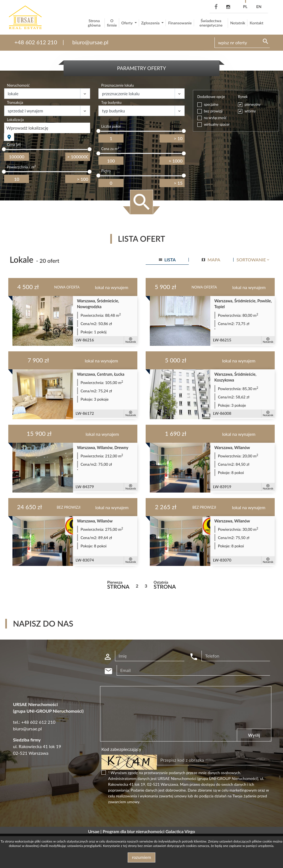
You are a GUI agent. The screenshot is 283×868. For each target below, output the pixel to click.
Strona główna (94, 23)
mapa (211, 260)
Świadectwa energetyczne (211, 23)
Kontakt (256, 23)
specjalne (211, 104)
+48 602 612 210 (36, 42)
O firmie (112, 23)
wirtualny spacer (217, 124)
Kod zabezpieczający (121, 749)
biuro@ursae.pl (90, 42)
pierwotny (253, 104)
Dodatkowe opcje (211, 97)
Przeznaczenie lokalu (117, 85)
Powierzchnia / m (21, 167)
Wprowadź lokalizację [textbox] (27, 128)
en (259, 7)
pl (245, 7)
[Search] (242, 43)
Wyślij (254, 735)
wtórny (250, 111)
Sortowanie (253, 260)
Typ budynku (111, 102)
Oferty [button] (127, 23)
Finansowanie (180, 23)
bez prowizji (213, 111)
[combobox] (47, 128)
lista (167, 260)
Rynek (243, 97)
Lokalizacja (15, 120)
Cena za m (110, 149)
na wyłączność (215, 118)
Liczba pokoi (111, 126)
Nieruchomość (18, 85)
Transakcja (15, 102)
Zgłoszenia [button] (151, 23)
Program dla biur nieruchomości (134, 831)
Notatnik (238, 23)
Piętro (106, 171)
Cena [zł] (14, 145)
